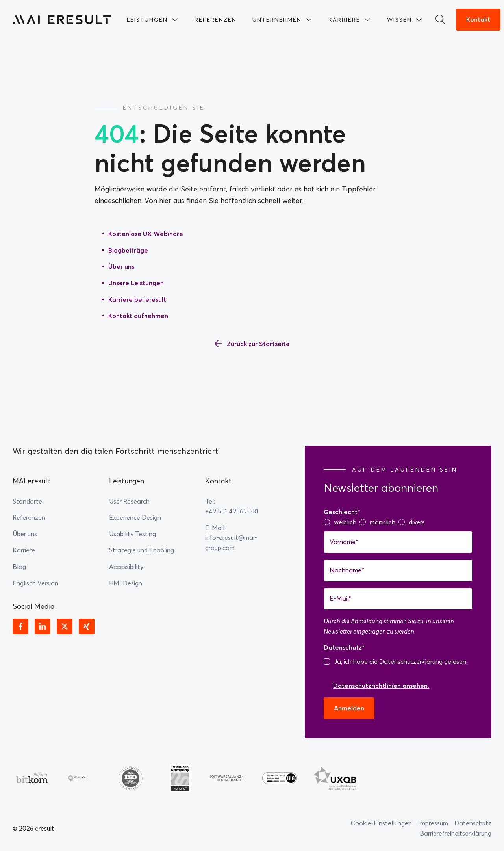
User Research (129, 501)
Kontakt (478, 19)
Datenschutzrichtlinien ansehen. (381, 686)
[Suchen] (443, 20)
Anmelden (349, 708)
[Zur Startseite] (62, 20)
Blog (19, 567)
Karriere (24, 550)
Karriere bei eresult (137, 299)
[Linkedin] (43, 626)
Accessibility (126, 567)
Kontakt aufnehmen (138, 316)
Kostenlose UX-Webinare (146, 234)
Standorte (27, 501)
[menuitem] (153, 20)
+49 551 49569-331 (232, 511)
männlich (383, 522)
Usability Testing (132, 534)
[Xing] (87, 626)
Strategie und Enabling (142, 550)
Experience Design (135, 517)
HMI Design (126, 583)
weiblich (345, 522)
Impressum (433, 823)
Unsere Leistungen (136, 283)
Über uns (121, 266)
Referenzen (29, 517)
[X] (65, 626)
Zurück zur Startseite (258, 344)
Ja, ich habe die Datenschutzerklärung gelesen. (401, 661)
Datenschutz (473, 823)
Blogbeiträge (128, 250)
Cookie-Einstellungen (381, 823)
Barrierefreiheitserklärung (456, 833)
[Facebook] (20, 626)
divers (417, 522)
